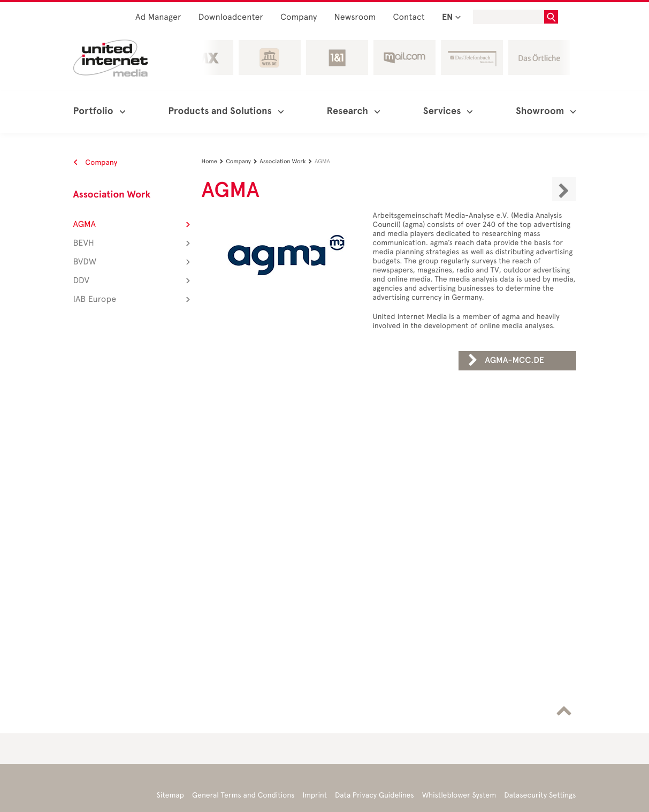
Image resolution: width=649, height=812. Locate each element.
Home (214, 161)
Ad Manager (158, 17)
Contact (409, 17)
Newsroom (355, 17)
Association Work (112, 195)
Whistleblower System (459, 795)
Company (299, 17)
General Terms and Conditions (243, 795)
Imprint (315, 795)
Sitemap (170, 795)
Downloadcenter (231, 17)
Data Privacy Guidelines (375, 795)
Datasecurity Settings (540, 795)
